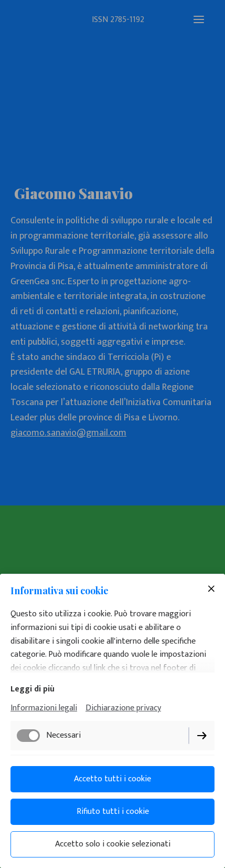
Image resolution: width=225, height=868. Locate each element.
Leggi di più (33, 689)
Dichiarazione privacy (123, 708)
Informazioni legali (44, 708)
